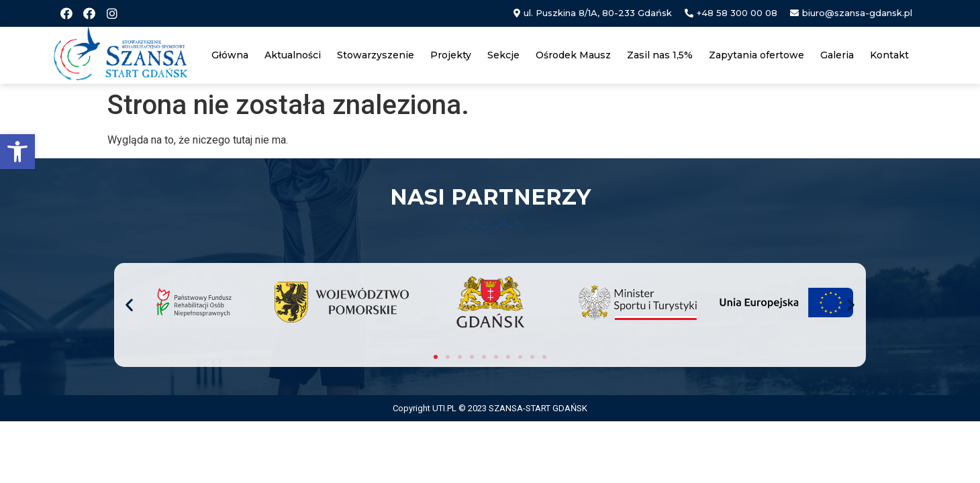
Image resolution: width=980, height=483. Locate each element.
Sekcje (503, 55)
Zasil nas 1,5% (660, 55)
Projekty (451, 55)
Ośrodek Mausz (573, 55)
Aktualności (293, 55)
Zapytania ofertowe (756, 55)
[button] (17, 152)
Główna (230, 55)
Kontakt (889, 55)
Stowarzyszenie (376, 55)
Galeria (837, 55)
